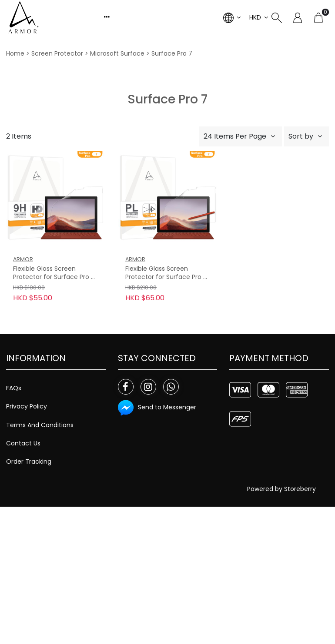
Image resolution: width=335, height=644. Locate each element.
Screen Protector (57, 53)
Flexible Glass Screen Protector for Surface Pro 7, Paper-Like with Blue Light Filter (167, 273)
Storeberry (300, 489)
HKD (255, 17)
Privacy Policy (27, 406)
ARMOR (23, 259)
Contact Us (23, 443)
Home (15, 53)
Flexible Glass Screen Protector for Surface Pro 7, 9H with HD (55, 273)
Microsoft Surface (117, 53)
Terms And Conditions (40, 425)
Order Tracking (29, 461)
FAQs (14, 388)
